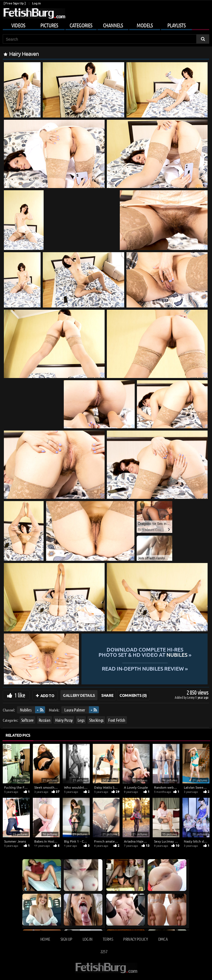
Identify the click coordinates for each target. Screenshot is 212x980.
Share (107, 695)
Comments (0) (133, 695)
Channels (113, 25)
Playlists (176, 25)
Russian (45, 720)
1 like (20, 695)
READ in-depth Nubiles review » (145, 668)
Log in (36, 3)
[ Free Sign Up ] (14, 3)
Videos (18, 25)
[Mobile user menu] (106, 24)
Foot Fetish (117, 720)
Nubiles (26, 710)
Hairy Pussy (64, 720)
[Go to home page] (34, 13)
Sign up (66, 939)
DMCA (163, 939)
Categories (81, 25)
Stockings (96, 720)
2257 (104, 951)
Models (145, 25)
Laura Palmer (75, 710)
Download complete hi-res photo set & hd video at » (145, 652)
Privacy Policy (135, 939)
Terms (108, 939)
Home (45, 939)
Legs (81, 720)
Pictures (49, 25)
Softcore (27, 720)
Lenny (191, 697)
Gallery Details (79, 695)
